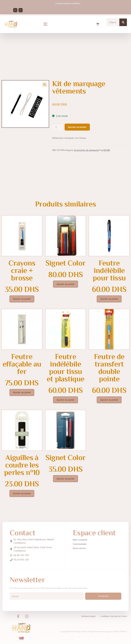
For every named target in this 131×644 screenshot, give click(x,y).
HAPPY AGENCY (120, 631)
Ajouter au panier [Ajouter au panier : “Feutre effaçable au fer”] (22, 392)
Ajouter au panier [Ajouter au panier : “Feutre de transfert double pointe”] (109, 400)
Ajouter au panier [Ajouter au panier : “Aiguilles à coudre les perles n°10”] (22, 493)
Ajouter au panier (77, 127)
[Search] (123, 21)
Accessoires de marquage (86, 150)
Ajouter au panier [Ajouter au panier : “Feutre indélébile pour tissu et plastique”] (65, 400)
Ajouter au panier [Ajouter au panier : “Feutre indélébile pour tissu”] (109, 299)
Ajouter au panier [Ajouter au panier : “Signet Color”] (65, 284)
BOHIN (107, 150)
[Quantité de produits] (57, 127)
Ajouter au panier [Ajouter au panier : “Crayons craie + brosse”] (22, 299)
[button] (45, 23)
